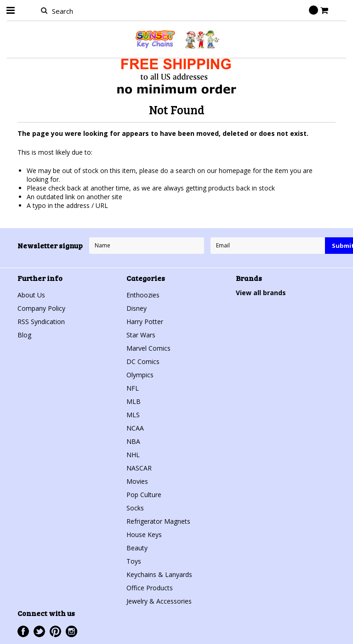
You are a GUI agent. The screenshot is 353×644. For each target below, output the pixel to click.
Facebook (23, 631)
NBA (133, 441)
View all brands (261, 293)
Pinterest (55, 631)
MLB (134, 401)
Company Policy (41, 308)
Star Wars (141, 335)
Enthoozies (143, 295)
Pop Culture (144, 495)
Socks (135, 508)
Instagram (71, 631)
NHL (133, 455)
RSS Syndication (41, 322)
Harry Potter (145, 322)
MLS (133, 415)
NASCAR (139, 468)
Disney (137, 308)
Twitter (39, 631)
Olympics (140, 375)
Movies (137, 481)
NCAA (135, 428)
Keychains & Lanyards (159, 574)
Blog (24, 335)
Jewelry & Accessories (159, 601)
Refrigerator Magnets (158, 521)
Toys (134, 561)
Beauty (137, 548)
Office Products (150, 588)
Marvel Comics (148, 348)
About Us (31, 295)
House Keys (144, 535)
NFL (133, 388)
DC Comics (143, 361)
